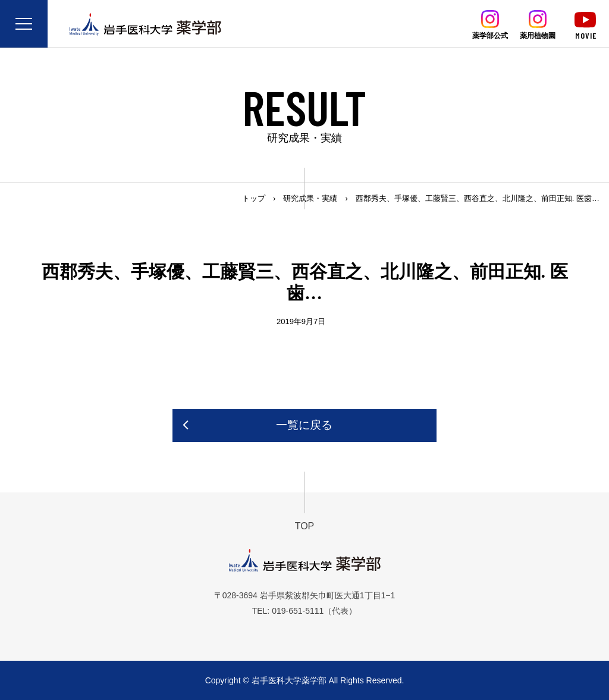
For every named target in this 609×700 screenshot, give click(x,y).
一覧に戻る (304, 425)
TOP (305, 526)
